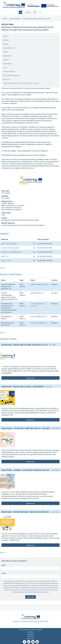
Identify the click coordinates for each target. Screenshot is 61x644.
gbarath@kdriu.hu (37, 293)
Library (5, 44)
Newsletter (30, 632)
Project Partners (11, 274)
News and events (9, 48)
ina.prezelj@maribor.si (39, 316)
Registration (31, 634)
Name (3, 565)
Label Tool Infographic (9, 244)
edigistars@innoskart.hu (40, 284)
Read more (30, 378)
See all (2, 268)
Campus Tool (6, 260)
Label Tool (5, 256)
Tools (5, 67)
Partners (6, 40)
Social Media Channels (11, 75)
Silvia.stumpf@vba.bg (38, 323)
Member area (41, 12)
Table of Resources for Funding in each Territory (21, 83)
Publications (8, 64)
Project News (8, 339)
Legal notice (30, 636)
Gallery (5, 52)
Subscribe (31, 597)
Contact (6, 60)
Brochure (6, 79)
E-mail (3, 573)
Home (5, 19)
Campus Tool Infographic (10, 248)
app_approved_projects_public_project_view (37, 19)
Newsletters (7, 56)
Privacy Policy (31, 638)
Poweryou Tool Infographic (11, 252)
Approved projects (15, 19)
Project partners (9, 71)
